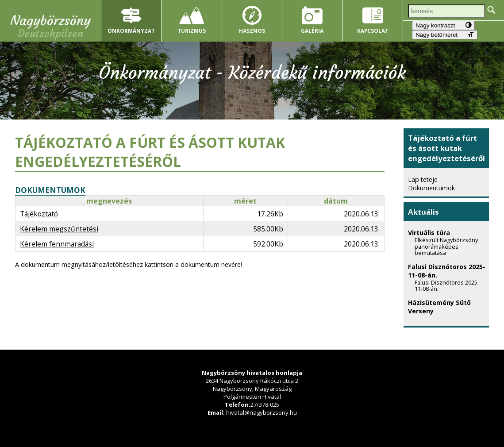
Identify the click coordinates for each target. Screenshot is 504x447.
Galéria (312, 31)
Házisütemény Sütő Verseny (448, 310)
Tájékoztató (39, 214)
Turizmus (192, 31)
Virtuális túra (448, 245)
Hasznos (252, 31)
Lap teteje (423, 179)
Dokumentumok (431, 188)
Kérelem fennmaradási (57, 244)
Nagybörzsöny (50, 21)
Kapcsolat (373, 31)
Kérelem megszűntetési (59, 229)
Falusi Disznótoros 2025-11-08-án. (448, 280)
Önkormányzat (131, 31)
